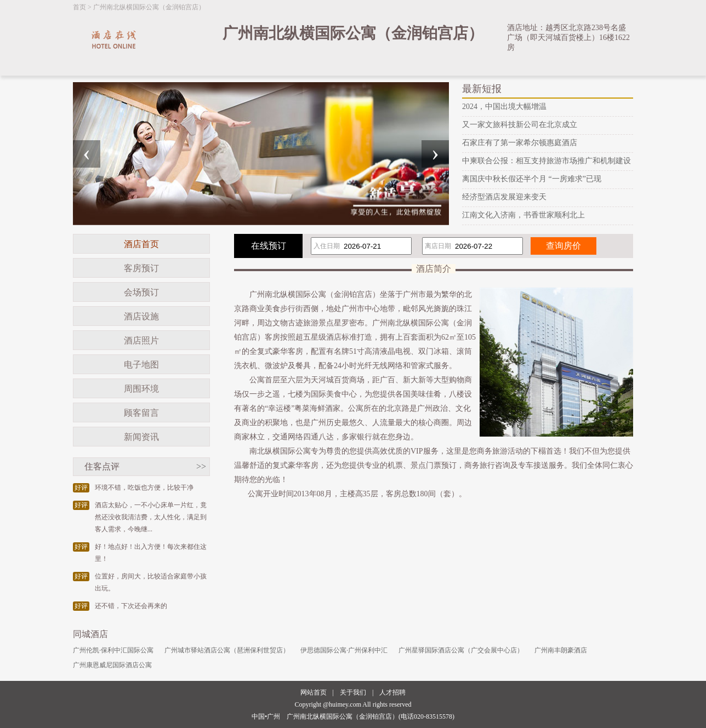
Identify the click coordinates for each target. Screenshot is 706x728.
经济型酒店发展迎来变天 (504, 197)
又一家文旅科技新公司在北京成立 (520, 125)
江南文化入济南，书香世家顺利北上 (523, 215)
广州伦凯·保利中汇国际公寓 (113, 650)
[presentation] (87, 154)
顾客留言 (141, 413)
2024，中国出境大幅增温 (504, 107)
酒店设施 (141, 316)
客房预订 (141, 268)
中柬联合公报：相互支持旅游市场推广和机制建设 (546, 161)
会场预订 (141, 292)
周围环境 (141, 389)
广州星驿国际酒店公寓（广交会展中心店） (461, 650)
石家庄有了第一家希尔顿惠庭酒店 (520, 143)
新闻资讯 (141, 437)
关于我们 (353, 692)
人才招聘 (392, 692)
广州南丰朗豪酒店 (561, 650)
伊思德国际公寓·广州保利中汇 (344, 650)
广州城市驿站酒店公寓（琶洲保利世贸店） (227, 650)
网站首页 (314, 692)
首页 (79, 7)
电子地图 (141, 365)
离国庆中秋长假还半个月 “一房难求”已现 (532, 179)
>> (201, 466)
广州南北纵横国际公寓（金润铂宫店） (149, 7)
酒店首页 (141, 244)
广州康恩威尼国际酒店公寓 (112, 665)
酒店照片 (141, 340)
